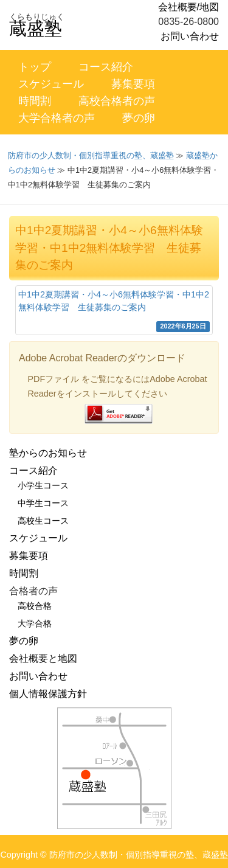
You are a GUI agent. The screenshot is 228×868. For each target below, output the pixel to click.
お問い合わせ (190, 36)
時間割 (35, 101)
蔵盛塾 (36, 29)
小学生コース (43, 485)
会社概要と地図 (43, 658)
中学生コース (43, 503)
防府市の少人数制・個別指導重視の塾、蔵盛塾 (91, 155)
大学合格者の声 (57, 118)
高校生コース (43, 521)
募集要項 (133, 84)
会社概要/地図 (188, 7)
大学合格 (35, 623)
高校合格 (35, 606)
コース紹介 (106, 67)
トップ (35, 67)
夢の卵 (139, 118)
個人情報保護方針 (48, 694)
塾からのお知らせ (48, 453)
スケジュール (51, 84)
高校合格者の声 (117, 101)
